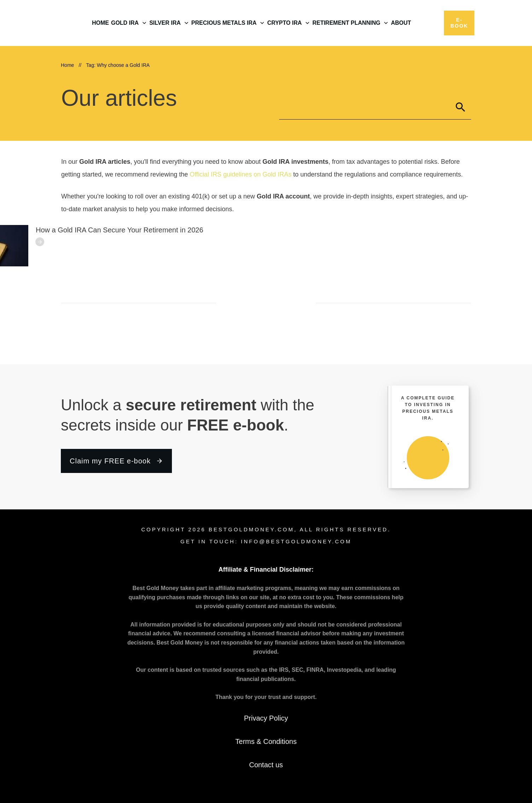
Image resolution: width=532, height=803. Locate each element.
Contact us (266, 765)
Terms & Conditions (266, 741)
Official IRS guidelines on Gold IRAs (241, 174)
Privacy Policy (266, 718)
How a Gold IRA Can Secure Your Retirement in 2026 (120, 230)
